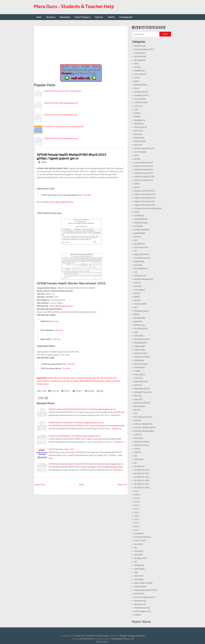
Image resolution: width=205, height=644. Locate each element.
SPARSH (137, 452)
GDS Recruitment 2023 (144, 148)
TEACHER (138, 555)
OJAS (136, 332)
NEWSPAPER (139, 318)
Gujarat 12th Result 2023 (144, 205)
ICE (135, 251)
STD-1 (136, 491)
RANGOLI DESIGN (142, 403)
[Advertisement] (81, 44)
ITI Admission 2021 (142, 258)
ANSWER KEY (140, 71)
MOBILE (137, 300)
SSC (136, 463)
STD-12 (137, 502)
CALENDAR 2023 (141, 95)
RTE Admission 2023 (143, 417)
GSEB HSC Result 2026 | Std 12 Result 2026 (62, 91)
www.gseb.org (140, 601)
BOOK (137, 88)
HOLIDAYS (138, 226)
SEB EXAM (138, 438)
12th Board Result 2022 (144, 50)
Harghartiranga (141, 223)
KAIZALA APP (140, 276)
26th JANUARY (140, 57)
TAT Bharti (139, 551)
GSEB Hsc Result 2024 (143, 173)
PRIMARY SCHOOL (142, 389)
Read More (116, 415)
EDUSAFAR (139, 124)
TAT (136, 548)
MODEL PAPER (140, 304)
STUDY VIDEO (140, 541)
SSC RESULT (139, 466)
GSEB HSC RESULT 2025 (144, 177)
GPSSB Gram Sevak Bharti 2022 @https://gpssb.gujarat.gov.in (75, 436)
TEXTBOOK (139, 565)
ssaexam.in (139, 459)
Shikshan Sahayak (142, 442)
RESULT (137, 410)
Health (112, 17)
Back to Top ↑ (102, 642)
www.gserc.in (140, 604)
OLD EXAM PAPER (142, 339)
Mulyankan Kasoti (142, 311)
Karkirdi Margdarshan (143, 279)
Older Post (123, 485)
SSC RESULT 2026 (142, 488)
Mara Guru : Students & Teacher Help (74, 6)
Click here (55, 321)
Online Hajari (140, 346)
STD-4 (137, 512)
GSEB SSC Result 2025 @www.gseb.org (61, 115)
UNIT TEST (139, 576)
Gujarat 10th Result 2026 (145, 198)
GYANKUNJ (139, 216)
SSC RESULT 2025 (141, 484)
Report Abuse (141, 622)
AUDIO (137, 78)
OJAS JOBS (138, 336)
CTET (136, 110)
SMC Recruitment (142, 445)
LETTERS (138, 286)
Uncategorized (126, 17)
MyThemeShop (87, 639)
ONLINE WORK (140, 353)
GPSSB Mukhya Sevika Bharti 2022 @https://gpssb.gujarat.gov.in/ (76, 423)
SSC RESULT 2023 (142, 477)
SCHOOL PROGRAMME (144, 431)
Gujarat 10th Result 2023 (145, 194)
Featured (99, 17)
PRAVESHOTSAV (141, 382)
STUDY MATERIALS (142, 537)
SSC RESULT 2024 (142, 481)
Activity (137, 67)
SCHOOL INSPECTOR (143, 424)
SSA (136, 456)
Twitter (66, 391)
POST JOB (138, 378)
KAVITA (137, 283)
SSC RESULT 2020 (142, 470)
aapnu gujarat (140, 60)
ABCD (136, 64)
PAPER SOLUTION (142, 357)
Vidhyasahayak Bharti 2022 (145, 590)
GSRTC (137, 184)
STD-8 (137, 527)
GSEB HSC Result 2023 (144, 170)
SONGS (137, 449)
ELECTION (139, 131)
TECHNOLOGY (140, 558)
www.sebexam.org (142, 608)
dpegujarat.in (140, 120)
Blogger (124, 636)
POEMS (137, 371)
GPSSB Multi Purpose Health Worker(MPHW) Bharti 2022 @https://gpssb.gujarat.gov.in (86, 464)
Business (51, 17)
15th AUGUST (140, 53)
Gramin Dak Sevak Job (143, 163)
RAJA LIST (138, 399)
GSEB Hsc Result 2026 (144, 180)
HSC (136, 240)
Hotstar (137, 237)
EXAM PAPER (140, 141)
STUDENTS (139, 534)
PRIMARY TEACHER (143, 392)
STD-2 (137, 505)
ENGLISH (138, 134)
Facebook (54, 391)
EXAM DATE (139, 138)
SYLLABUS (138, 544)
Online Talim (139, 350)
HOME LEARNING (142, 230)
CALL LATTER (140, 99)
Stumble (90, 391)
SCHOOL (138, 421)
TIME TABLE (139, 569)
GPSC (136, 156)
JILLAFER (138, 265)
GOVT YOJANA (140, 152)
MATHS (137, 293)
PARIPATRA (139, 360)
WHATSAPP (139, 594)
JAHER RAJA (139, 262)
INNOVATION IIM (142, 254)
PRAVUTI (138, 385)
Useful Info (139, 580)
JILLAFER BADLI (141, 269)
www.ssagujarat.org (142, 611)
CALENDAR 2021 (141, 92)
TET (136, 562)
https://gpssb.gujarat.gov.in (62, 202)
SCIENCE (138, 435)
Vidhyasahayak (140, 587)
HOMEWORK (140, 233)
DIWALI (137, 117)
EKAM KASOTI (140, 127)
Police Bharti (140, 375)
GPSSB (44, 162)
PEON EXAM (139, 368)
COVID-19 (138, 106)
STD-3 (137, 509)
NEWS (137, 315)
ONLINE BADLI (140, 343)
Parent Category (83, 17)
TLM (136, 572)
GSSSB (137, 187)
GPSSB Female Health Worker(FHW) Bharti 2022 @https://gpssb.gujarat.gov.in (72, 156)
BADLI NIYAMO (141, 85)
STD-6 (137, 519)
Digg (100, 391)
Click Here (87, 195)
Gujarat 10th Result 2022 (145, 191)
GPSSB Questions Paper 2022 (61, 449)
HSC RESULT (139, 244)
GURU (137, 212)
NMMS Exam (139, 325)
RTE (136, 413)
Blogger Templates (137, 636)
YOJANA (137, 615)
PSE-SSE (138, 396)
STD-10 (137, 495)
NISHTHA (138, 322)
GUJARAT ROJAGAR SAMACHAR (148, 209)
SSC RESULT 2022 (142, 474)
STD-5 (136, 516)
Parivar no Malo (141, 364)
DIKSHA (137, 113)
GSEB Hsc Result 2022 (143, 166)
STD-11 (137, 498)
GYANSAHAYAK (141, 219)
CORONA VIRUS (141, 103)
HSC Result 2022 (141, 247)
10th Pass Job (140, 46)
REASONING (139, 406)
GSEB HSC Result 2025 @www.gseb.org (61, 139)
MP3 (136, 307)
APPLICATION (140, 74)
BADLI (137, 81)
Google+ (78, 391)
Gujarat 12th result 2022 (144, 201)
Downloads (65, 17)
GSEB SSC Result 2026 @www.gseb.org (61, 103)
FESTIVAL (138, 145)
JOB (136, 272)
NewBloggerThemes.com (123, 639)
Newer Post (40, 485)
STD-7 (136, 523)
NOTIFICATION (141, 329)
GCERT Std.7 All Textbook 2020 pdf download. (64, 127)
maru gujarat (139, 290)
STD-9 (137, 530)
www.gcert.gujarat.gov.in (145, 597)
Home (39, 17)
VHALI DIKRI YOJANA (143, 583)
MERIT (137, 297)
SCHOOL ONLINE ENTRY (145, 428)
